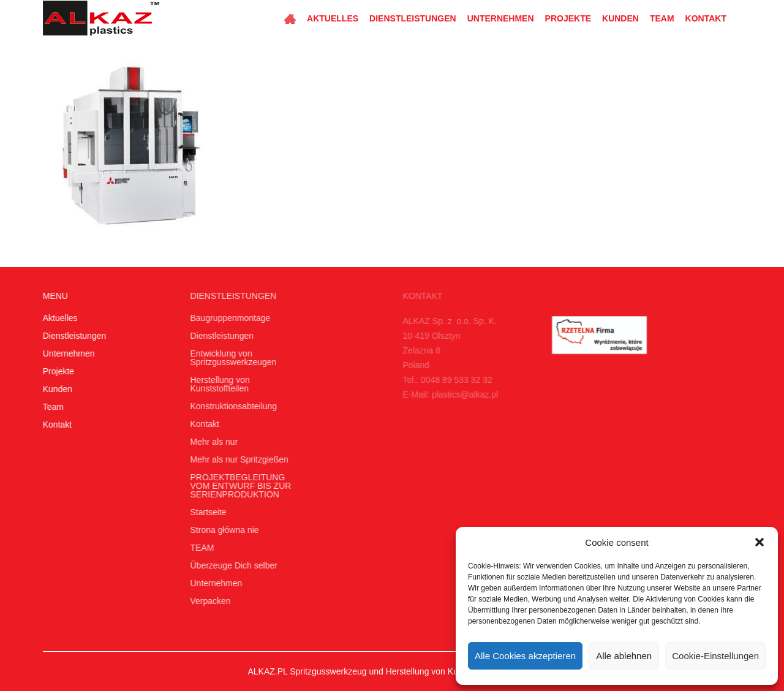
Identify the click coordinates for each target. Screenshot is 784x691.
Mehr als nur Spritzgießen (236, 459)
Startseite (205, 512)
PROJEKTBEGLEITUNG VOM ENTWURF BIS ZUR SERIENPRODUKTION (237, 486)
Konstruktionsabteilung (230, 406)
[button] (759, 542)
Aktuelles (333, 18)
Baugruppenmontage (227, 318)
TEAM (199, 548)
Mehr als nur (211, 442)
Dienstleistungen (413, 18)
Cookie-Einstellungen (715, 656)
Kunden (620, 18)
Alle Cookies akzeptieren (525, 656)
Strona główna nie (221, 530)
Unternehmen (501, 18)
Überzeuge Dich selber (230, 565)
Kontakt (706, 18)
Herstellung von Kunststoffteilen (217, 384)
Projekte (568, 18)
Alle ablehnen (624, 656)
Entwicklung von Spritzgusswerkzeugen (230, 358)
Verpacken (207, 601)
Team (662, 18)
